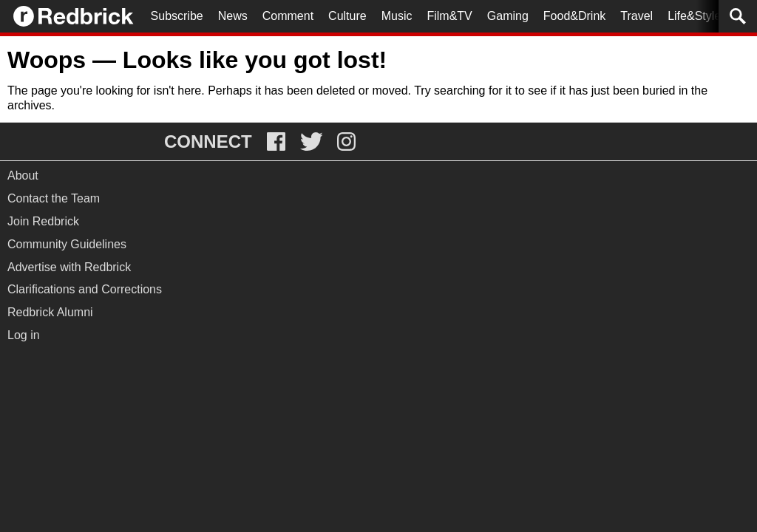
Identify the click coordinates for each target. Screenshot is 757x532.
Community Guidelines (67, 244)
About (23, 175)
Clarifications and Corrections (85, 289)
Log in (24, 335)
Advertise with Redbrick (69, 267)
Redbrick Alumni (50, 312)
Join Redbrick (43, 221)
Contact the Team (54, 198)
